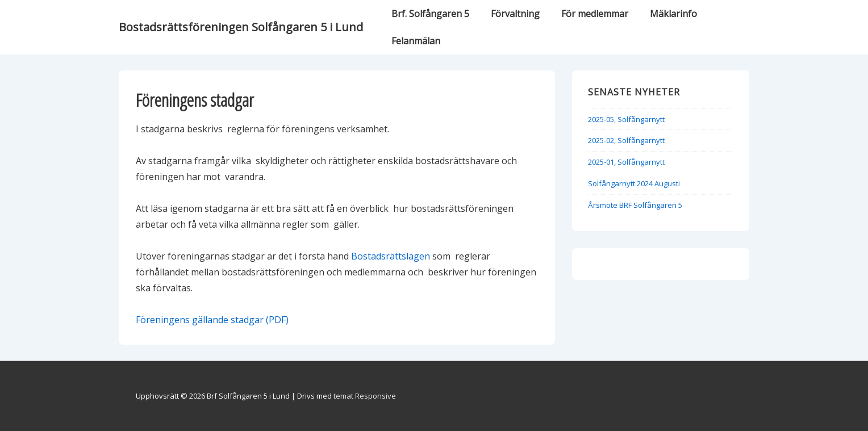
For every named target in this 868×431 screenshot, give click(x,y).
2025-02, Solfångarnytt (626, 140)
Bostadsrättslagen (391, 256)
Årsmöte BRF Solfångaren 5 (635, 205)
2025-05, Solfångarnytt (626, 119)
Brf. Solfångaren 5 (430, 14)
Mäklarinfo (673, 14)
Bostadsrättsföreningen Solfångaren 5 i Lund (241, 27)
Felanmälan (416, 41)
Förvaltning (515, 14)
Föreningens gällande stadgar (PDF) (212, 320)
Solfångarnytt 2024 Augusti (634, 183)
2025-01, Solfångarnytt (626, 162)
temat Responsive (365, 396)
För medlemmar (595, 14)
